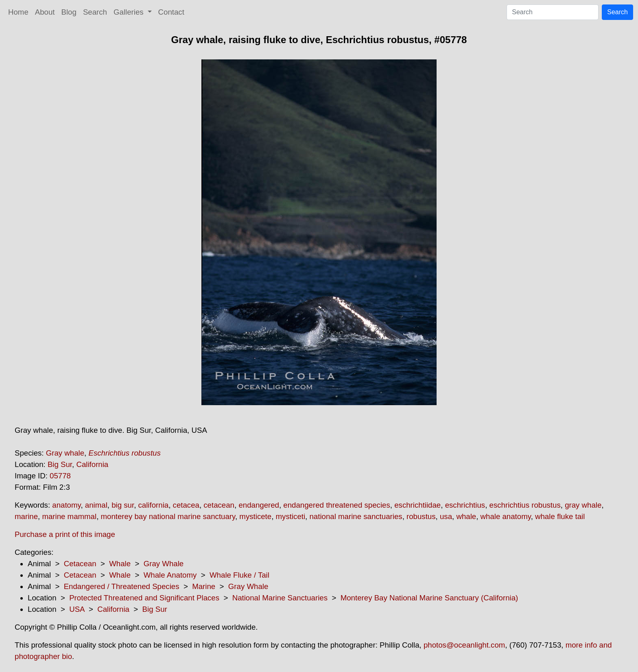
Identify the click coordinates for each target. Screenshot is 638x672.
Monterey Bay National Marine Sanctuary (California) (429, 598)
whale (466, 516)
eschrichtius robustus (525, 505)
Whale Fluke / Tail (239, 575)
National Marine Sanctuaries (280, 598)
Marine (204, 586)
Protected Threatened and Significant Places (144, 598)
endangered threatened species (336, 505)
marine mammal (69, 516)
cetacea (186, 505)
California (92, 464)
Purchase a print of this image (65, 534)
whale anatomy (506, 516)
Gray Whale (164, 564)
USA (77, 609)
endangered (259, 505)
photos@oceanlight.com (464, 645)
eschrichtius (465, 505)
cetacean (219, 505)
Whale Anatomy (170, 575)
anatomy (66, 505)
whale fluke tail (560, 516)
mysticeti (291, 516)
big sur (123, 505)
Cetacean (80, 564)
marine (26, 516)
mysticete (255, 516)
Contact (171, 12)
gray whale (583, 505)
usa (446, 516)
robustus (421, 516)
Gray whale (65, 453)
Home (18, 12)
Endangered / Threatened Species (122, 586)
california (154, 505)
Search (95, 12)
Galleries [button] (130, 12)
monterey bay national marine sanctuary (168, 516)
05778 (60, 476)
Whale (120, 564)
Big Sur (60, 464)
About (45, 12)
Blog (69, 12)
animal (96, 505)
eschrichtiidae (417, 505)
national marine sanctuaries (356, 516)
